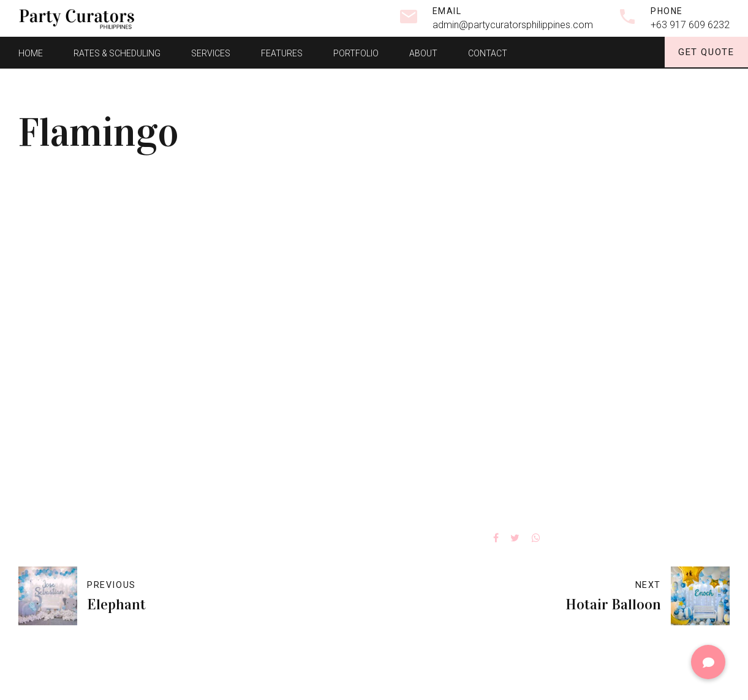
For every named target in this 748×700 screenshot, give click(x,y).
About (423, 52)
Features (282, 52)
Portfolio (356, 52)
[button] (708, 662)
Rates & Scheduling (117, 52)
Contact (488, 52)
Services (211, 52)
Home (31, 52)
